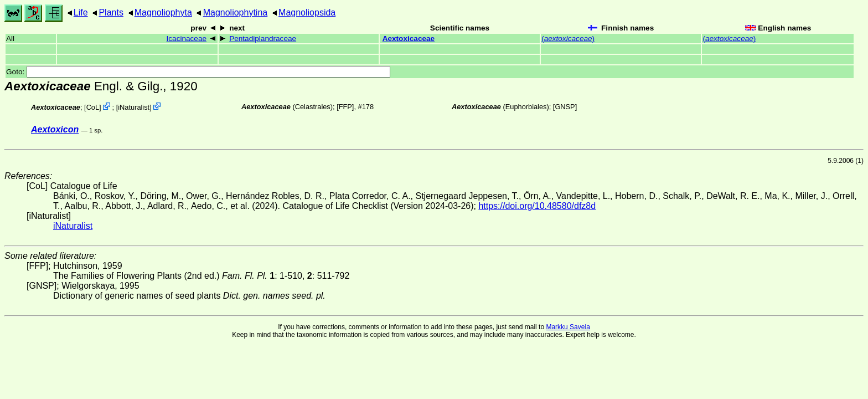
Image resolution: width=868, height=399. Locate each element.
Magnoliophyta (163, 12)
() (568, 39)
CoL (93, 107)
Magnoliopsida (307, 12)
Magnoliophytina (236, 12)
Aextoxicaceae (409, 39)
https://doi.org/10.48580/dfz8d (537, 206)
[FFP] (345, 107)
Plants (111, 12)
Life (81, 12)
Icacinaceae (187, 39)
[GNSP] (565, 107)
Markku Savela (568, 327)
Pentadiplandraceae (263, 39)
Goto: (198, 72)
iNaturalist (134, 107)
